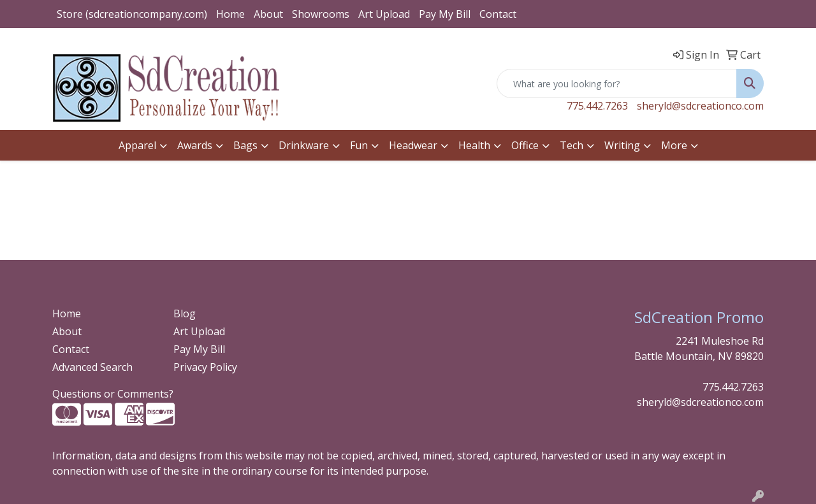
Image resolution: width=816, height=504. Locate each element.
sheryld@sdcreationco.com (700, 106)
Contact (498, 14)
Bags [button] (245, 145)
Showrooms (321, 14)
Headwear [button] (413, 145)
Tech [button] (572, 145)
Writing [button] (622, 145)
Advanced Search (92, 367)
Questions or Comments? (113, 394)
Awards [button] (195, 145)
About (268, 14)
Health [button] (474, 145)
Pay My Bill (445, 14)
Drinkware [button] (304, 145)
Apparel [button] (137, 145)
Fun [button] (359, 145)
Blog (185, 313)
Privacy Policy (205, 367)
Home (230, 14)
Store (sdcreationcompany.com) (132, 14)
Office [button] (525, 145)
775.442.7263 (597, 106)
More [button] (674, 145)
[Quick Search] (617, 83)
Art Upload (384, 14)
